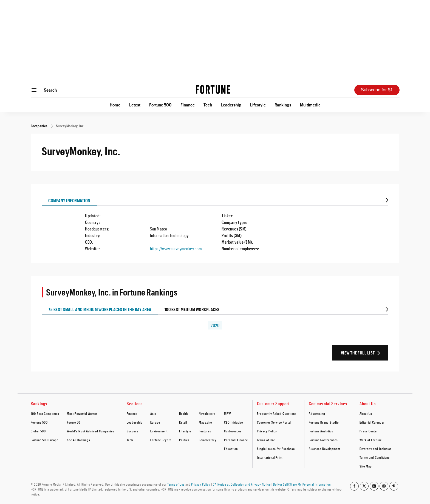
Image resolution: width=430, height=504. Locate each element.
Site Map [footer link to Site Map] (366, 466)
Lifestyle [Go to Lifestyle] (258, 105)
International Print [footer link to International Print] (270, 457)
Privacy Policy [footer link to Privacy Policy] (267, 431)
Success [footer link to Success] (133, 431)
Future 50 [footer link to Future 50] (74, 422)
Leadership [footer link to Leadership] (135, 422)
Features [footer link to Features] (205, 431)
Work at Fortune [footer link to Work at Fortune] (371, 440)
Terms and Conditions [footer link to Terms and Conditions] (375, 457)
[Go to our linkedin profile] (374, 486)
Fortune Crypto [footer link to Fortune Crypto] (161, 440)
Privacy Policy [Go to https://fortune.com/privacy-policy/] (201, 484)
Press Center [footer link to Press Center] (369, 431)
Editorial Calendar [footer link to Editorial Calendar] (372, 422)
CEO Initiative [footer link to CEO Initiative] (234, 422)
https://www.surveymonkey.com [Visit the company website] (176, 248)
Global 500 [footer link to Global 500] (38, 431)
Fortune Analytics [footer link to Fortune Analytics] (321, 431)
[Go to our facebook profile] (354, 486)
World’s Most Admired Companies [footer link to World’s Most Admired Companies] (91, 431)
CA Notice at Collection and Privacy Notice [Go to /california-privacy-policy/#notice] (242, 484)
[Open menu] (34, 90)
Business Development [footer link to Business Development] (325, 449)
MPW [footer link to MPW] (227, 413)
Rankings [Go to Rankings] (283, 105)
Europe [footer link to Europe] (155, 422)
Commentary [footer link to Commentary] (208, 440)
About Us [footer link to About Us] (366, 413)
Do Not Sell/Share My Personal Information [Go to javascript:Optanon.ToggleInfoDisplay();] (302, 484)
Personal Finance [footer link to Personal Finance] (236, 440)
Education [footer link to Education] (231, 449)
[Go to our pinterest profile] (394, 486)
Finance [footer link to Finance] (132, 413)
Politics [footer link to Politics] (184, 440)
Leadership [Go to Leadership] (231, 105)
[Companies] (39, 126)
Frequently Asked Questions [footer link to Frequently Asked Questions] (277, 413)
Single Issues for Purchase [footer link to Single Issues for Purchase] (276, 449)
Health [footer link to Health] (183, 413)
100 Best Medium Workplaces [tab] (192, 309)
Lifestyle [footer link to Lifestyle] (185, 431)
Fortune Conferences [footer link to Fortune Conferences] (323, 440)
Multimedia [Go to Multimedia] (310, 105)
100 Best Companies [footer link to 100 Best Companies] (45, 413)
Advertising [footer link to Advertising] (317, 413)
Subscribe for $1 (377, 90)
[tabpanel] (215, 229)
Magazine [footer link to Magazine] (205, 422)
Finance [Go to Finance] (188, 105)
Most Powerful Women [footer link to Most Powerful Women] (82, 413)
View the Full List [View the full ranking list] (358, 353)
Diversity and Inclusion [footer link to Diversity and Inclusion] (376, 449)
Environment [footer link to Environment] (159, 431)
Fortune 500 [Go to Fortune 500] (160, 105)
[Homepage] (213, 90)
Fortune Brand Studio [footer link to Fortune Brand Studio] (324, 422)
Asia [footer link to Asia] (153, 413)
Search (50, 90)
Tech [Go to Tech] (208, 105)
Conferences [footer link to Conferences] (233, 431)
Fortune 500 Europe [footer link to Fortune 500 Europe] (45, 440)
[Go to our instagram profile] (384, 486)
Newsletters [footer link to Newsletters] (207, 413)
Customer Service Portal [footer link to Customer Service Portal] (274, 422)
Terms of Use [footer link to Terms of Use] (266, 440)
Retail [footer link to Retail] (183, 422)
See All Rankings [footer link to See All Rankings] (79, 440)
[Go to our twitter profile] (364, 486)
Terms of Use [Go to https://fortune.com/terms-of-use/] (176, 484)
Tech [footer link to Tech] (130, 440)
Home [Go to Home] (115, 105)
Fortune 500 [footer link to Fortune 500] (39, 422)
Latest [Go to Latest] (135, 105)
